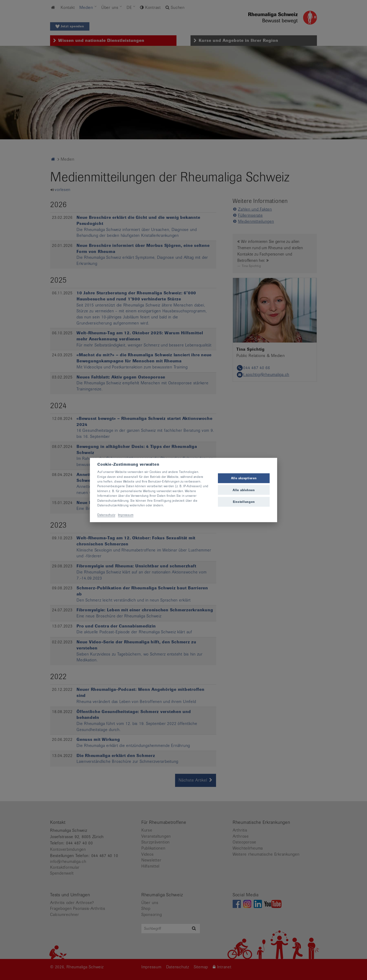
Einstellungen (244, 502)
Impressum (126, 515)
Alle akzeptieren (244, 478)
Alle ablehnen (244, 490)
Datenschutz (106, 515)
